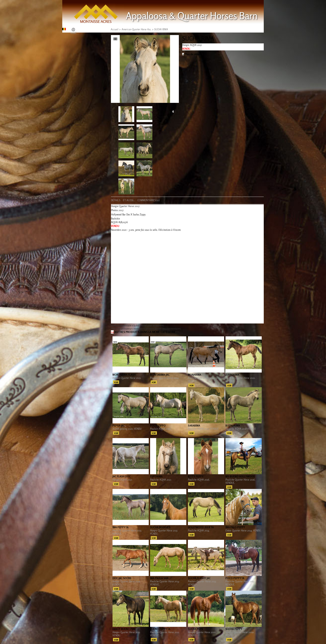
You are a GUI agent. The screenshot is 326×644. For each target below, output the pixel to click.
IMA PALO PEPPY (235, 527)
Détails (116, 200)
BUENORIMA (233, 426)
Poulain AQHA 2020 (161, 429)
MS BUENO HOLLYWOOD (240, 477)
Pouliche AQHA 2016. (199, 480)
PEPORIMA (156, 477)
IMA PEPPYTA (120, 527)
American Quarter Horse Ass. (136, 29)
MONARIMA (195, 375)
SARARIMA (194, 426)
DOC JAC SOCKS (122, 578)
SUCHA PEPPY (234, 629)
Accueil (115, 29)
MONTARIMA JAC (160, 375)
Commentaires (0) (148, 200)
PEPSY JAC (119, 426)
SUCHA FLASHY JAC (199, 578)
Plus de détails (193, 54)
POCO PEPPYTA (235, 578)
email (73, 33)
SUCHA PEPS (195, 629)
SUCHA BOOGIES (160, 527)
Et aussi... (129, 200)
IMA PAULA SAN (159, 578)
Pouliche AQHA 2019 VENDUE (203, 429)
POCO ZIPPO (158, 426)
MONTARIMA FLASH (124, 375)
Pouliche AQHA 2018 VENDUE (241, 429)
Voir (116, 382)
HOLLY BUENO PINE (124, 629)
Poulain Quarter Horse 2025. (127, 378)
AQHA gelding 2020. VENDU (127, 429)
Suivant (173, 112)
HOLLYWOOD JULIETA (201, 527)
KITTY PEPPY (196, 477)
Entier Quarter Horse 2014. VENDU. (243, 531)
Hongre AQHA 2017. (122, 480)
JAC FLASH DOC (122, 477)
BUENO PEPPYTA (160, 629)
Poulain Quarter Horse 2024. (165, 378)
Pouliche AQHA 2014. (199, 531)
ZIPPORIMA (232, 375)
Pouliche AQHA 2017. (161, 480)
